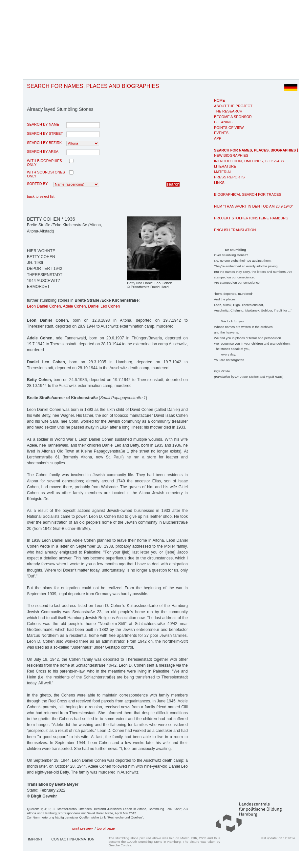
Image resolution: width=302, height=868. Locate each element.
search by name (43, 124)
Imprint (35, 839)
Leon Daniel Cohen (44, 306)
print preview (82, 828)
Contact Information (73, 839)
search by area (43, 151)
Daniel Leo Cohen (104, 306)
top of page (106, 828)
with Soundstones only (46, 174)
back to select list (41, 196)
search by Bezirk (44, 143)
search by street (45, 133)
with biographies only (44, 163)
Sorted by (37, 184)
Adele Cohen (75, 306)
